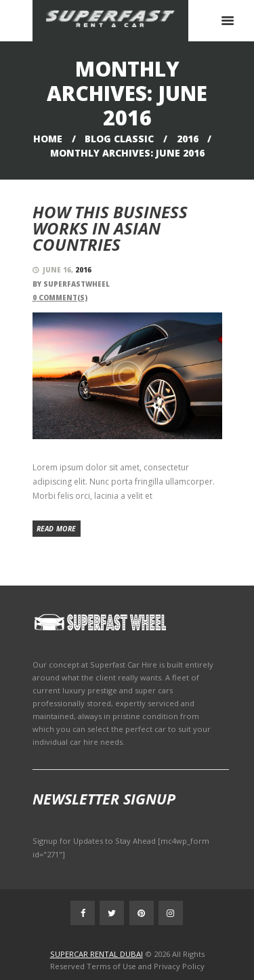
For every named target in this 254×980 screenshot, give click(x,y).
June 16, (67, 270)
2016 (188, 139)
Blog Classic (119, 139)
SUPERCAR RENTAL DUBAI (97, 954)
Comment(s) (60, 298)
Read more (57, 529)
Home (48, 139)
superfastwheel (77, 284)
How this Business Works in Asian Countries (110, 228)
